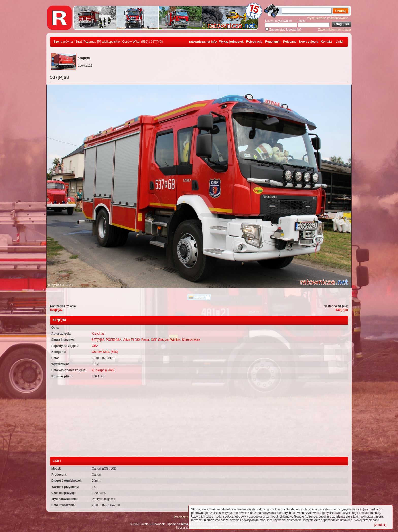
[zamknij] (380, 525)
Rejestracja (254, 42)
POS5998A (113, 340)
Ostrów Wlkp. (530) (135, 42)
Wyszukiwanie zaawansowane (328, 18)
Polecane (290, 42)
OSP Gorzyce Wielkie (165, 340)
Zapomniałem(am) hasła (334, 30)
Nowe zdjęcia (309, 42)
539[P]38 (342, 310)
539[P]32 (56, 310)
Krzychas (98, 334)
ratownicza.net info (203, 42)
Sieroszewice (191, 340)
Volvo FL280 (131, 340)
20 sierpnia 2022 (103, 370)
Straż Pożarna (85, 42)
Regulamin (273, 42)
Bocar (145, 340)
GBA (95, 346)
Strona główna (63, 42)
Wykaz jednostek (231, 42)
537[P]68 (98, 340)
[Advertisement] (199, 419)
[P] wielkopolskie (109, 42)
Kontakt (326, 42)
